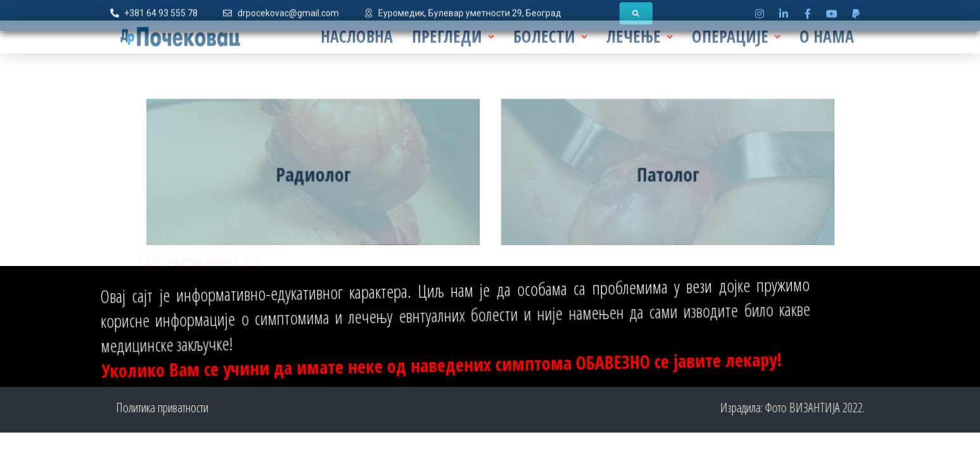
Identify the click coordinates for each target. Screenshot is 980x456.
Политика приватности (127, 408)
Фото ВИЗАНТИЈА (837, 408)
